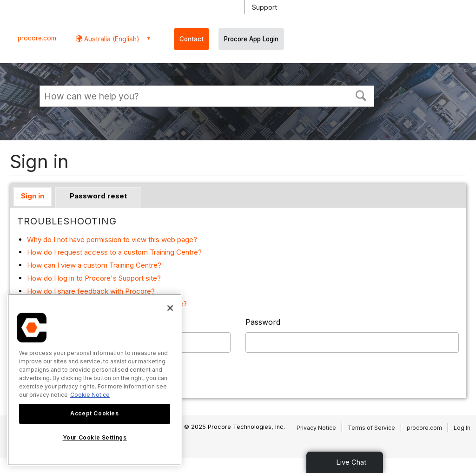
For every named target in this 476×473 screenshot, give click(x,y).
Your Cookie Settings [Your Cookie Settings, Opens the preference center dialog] (95, 437)
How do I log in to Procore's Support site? (94, 278)
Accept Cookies (94, 413)
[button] (361, 95)
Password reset (98, 196)
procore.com (37, 38)
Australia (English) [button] (111, 39)
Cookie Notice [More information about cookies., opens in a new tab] (90, 395)
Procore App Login (251, 39)
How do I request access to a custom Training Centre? (114, 252)
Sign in (33, 196)
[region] (95, 380)
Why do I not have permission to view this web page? (112, 240)
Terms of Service (371, 428)
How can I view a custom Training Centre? (94, 265)
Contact (192, 39)
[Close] (170, 308)
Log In (462, 428)
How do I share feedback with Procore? (91, 291)
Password (263, 322)
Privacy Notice (316, 428)
